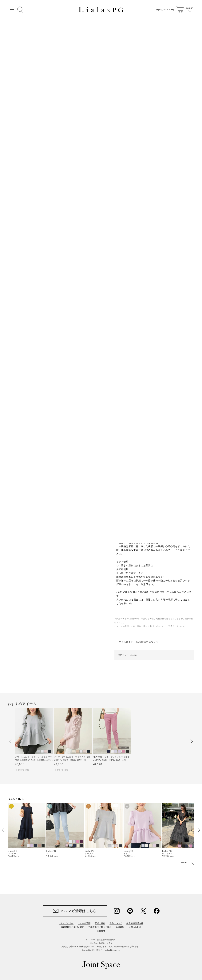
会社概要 (101, 931)
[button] (11, 741)
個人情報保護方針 (135, 923)
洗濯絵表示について (147, 642)
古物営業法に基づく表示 (100, 927)
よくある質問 (84, 923)
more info (24, 770)
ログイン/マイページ (165, 10)
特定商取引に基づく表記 (72, 927)
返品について (116, 923)
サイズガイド (126, 642)
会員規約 (120, 927)
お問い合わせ (135, 927)
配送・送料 (100, 923)
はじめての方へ (66, 923)
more (183, 862)
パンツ (134, 655)
